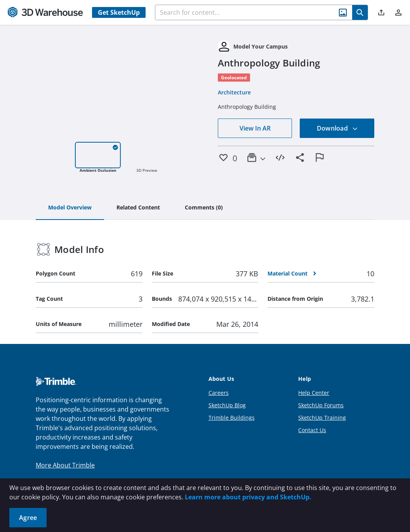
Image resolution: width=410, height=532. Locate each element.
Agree (28, 518)
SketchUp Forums (321, 405)
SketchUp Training (322, 418)
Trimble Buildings (232, 418)
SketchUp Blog (227, 405)
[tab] (70, 208)
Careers (219, 393)
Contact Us (312, 430)
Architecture (234, 92)
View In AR (255, 128)
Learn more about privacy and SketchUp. (248, 497)
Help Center (314, 393)
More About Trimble (65, 465)
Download (337, 128)
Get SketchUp (119, 12)
